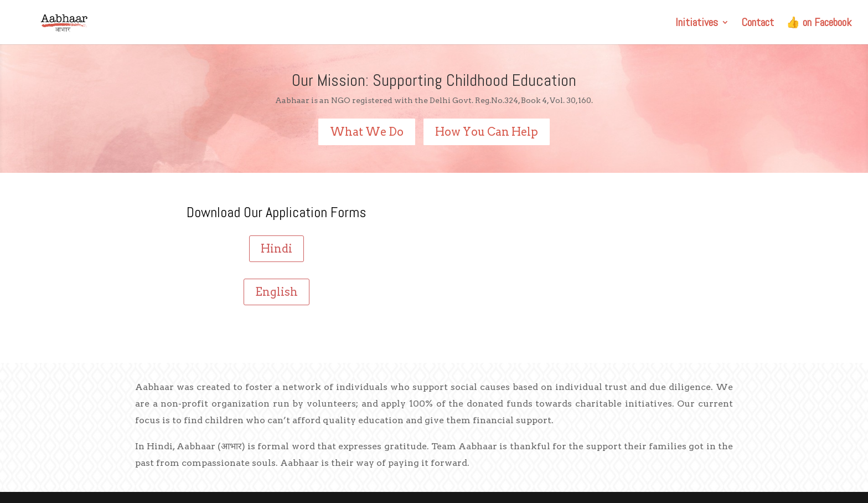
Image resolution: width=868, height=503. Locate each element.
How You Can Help (487, 132)
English (277, 292)
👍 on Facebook (819, 24)
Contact (758, 24)
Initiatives (697, 24)
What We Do (367, 132)
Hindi (277, 249)
